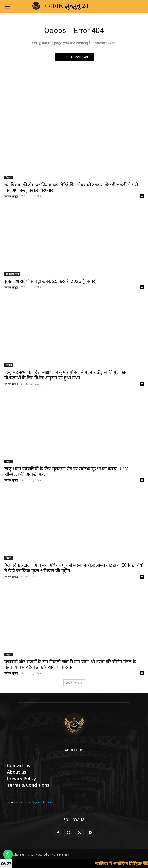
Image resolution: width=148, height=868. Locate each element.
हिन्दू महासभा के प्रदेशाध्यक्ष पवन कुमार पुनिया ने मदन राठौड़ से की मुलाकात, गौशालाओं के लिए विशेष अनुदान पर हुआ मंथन (66, 375)
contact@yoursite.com (37, 802)
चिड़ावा (9, 177)
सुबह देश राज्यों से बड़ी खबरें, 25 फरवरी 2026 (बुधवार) (50, 281)
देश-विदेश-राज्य (12, 274)
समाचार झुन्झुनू (11, 196)
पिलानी (9, 365)
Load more (74, 683)
